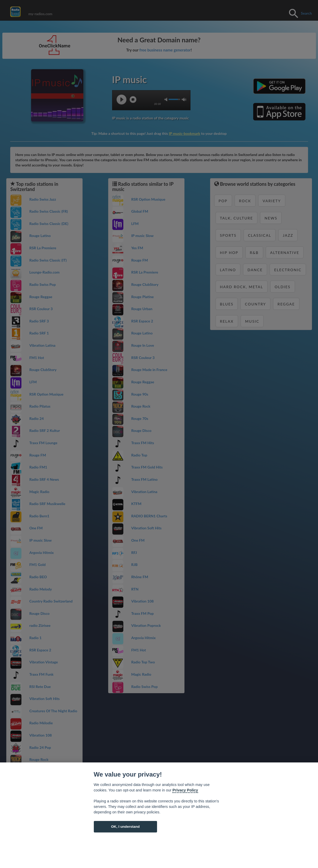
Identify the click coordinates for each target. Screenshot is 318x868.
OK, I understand (125, 827)
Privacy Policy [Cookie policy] (185, 790)
